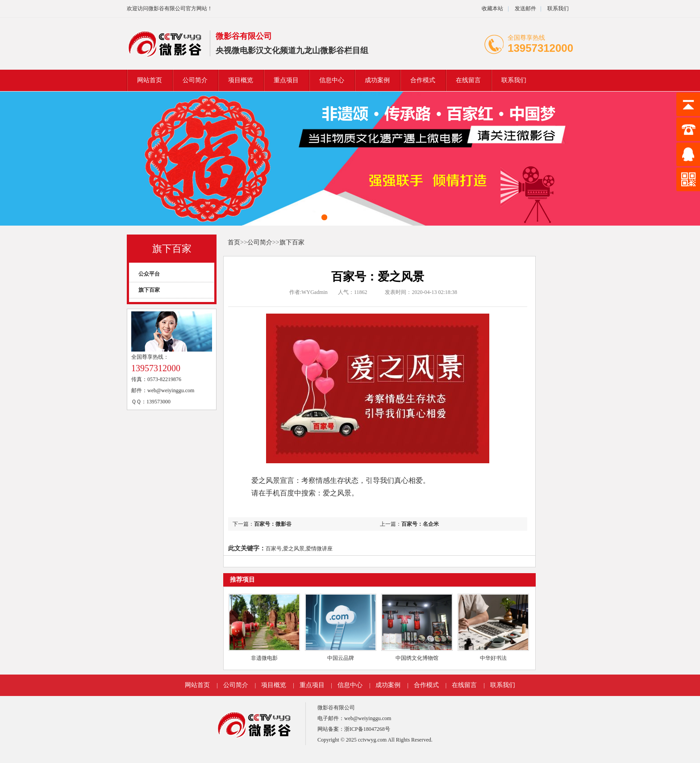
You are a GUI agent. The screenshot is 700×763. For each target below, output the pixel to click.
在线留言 (468, 80)
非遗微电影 (264, 658)
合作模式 (423, 80)
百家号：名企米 (420, 524)
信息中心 (332, 80)
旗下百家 (172, 249)
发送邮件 (525, 8)
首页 (234, 242)
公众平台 (149, 274)
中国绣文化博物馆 (417, 658)
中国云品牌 (341, 658)
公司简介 (195, 80)
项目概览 (241, 80)
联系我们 (558, 8)
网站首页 (150, 80)
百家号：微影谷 (273, 524)
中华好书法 (493, 658)
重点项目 (286, 80)
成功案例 (377, 80)
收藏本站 (492, 8)
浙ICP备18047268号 (367, 729)
